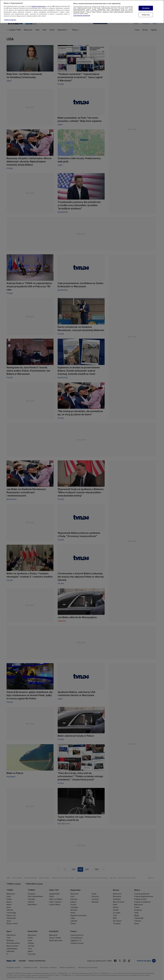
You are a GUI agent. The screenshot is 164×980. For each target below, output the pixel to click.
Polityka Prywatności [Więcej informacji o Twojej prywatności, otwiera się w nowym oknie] (10, 20)
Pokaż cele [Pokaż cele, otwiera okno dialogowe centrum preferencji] (146, 15)
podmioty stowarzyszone (39, 6)
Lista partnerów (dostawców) (82, 15)
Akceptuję (146, 8)
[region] (82, 12)
